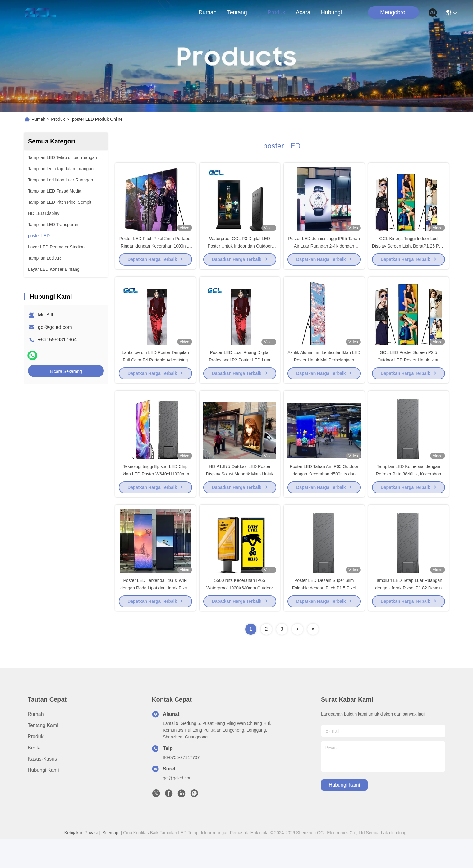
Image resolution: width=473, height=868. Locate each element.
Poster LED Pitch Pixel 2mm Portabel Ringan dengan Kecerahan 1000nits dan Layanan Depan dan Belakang (155, 253)
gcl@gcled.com (55, 327)
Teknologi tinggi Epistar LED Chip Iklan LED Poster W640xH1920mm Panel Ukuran (155, 495)
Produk (276, 12)
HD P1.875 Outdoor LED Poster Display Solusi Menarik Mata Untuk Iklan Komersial (240, 495)
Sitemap (110, 861)
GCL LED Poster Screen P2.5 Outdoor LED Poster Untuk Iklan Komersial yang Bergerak (408, 374)
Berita (34, 776)
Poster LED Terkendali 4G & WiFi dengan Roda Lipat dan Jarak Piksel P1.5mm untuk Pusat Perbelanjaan (155, 616)
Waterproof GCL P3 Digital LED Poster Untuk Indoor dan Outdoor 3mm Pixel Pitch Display (240, 253)
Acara (303, 12)
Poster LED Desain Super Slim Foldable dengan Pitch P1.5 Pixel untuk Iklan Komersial (324, 616)
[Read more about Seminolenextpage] (297, 658)
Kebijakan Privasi (81, 861)
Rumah (208, 12)
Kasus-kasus (42, 787)
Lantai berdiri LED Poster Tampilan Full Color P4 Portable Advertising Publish (155, 374)
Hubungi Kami (336, 12)
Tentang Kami (242, 12)
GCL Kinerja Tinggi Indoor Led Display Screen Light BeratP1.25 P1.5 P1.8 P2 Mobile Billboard (409, 253)
